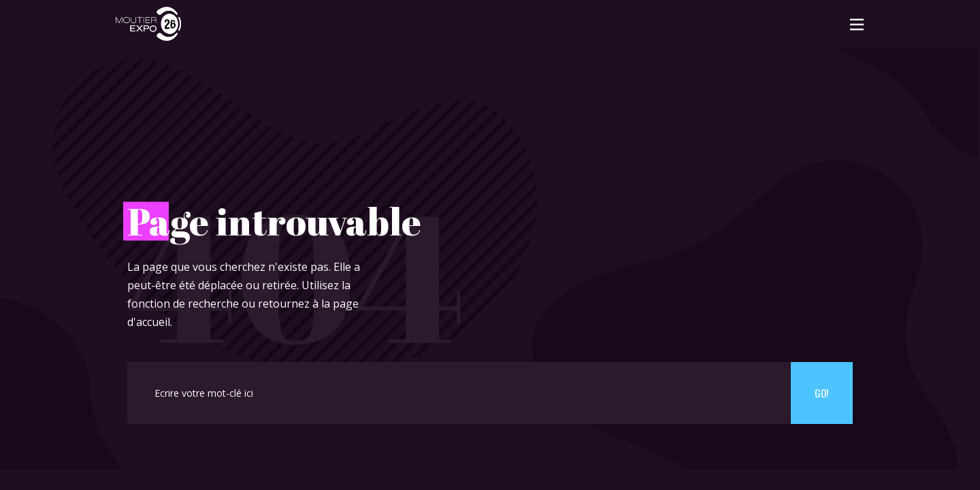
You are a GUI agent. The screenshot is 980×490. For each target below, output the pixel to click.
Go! (821, 393)
